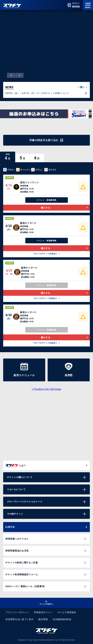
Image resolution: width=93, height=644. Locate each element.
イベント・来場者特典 (46, 200)
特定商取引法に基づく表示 (19, 619)
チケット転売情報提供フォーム (22, 574)
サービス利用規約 (67, 612)
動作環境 (43, 619)
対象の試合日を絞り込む (46, 140)
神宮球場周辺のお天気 (17, 551)
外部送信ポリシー (43, 612)
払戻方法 (46, 527)
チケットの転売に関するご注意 (22, 563)
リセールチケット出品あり (46, 254)
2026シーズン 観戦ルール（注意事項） (26, 586)
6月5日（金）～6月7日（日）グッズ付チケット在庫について (46, 93)
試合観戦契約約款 (62, 619)
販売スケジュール (24, 370)
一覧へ (83, 87)
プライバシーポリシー (17, 612)
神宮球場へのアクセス (17, 539)
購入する (64, 208)
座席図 (69, 370)
